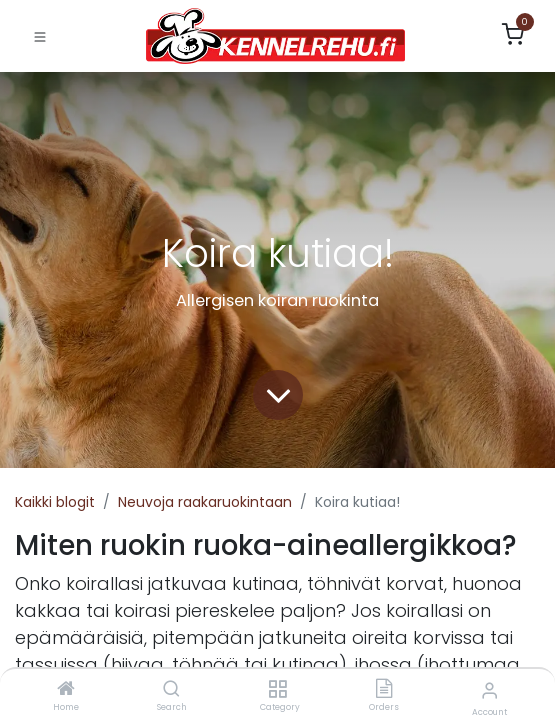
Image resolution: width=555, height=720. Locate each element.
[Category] (277, 690)
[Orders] (384, 690)
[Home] (66, 690)
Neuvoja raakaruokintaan (205, 502)
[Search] (171, 690)
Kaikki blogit (55, 502)
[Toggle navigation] (40, 36)
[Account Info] (489, 690)
